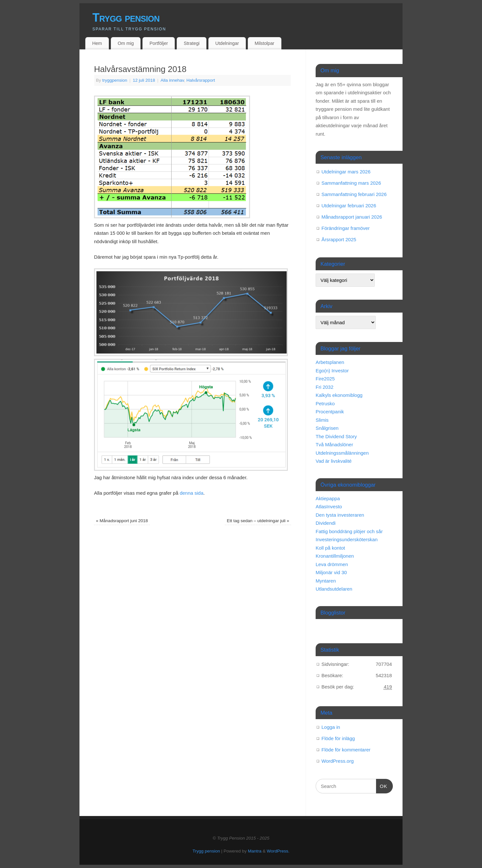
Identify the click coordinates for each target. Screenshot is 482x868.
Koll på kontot (330, 548)
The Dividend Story (336, 436)
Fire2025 (325, 379)
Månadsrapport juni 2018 (122, 521)
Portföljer (159, 43)
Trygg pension (126, 18)
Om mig (126, 43)
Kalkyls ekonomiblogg (339, 395)
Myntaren (326, 581)
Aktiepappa (328, 498)
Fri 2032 (325, 387)
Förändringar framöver (346, 228)
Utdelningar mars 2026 (346, 172)
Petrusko (325, 403)
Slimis (322, 420)
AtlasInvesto (329, 506)
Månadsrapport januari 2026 (352, 217)
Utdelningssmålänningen (342, 453)
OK (382, 785)
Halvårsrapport (201, 80)
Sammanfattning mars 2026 (351, 183)
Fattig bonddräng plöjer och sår (349, 531)
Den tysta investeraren (340, 515)
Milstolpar (264, 43)
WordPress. (278, 851)
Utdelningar (227, 43)
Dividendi (326, 523)
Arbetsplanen (330, 362)
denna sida (191, 493)
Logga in (331, 727)
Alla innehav (172, 80)
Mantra (255, 851)
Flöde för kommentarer (346, 750)
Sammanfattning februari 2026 (354, 194)
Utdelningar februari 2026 (349, 206)
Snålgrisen (327, 428)
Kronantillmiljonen (335, 556)
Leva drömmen (332, 564)
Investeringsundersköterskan (347, 539)
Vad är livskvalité (334, 461)
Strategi (192, 43)
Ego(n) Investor (332, 371)
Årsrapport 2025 (339, 239)
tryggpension (115, 80)
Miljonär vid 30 (331, 572)
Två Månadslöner (334, 444)
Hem (97, 43)
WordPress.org (338, 761)
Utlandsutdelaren (334, 589)
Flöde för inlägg (338, 738)
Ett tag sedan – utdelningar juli (258, 521)
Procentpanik (330, 412)
